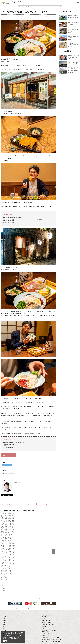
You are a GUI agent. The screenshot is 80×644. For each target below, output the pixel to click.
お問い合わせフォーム (12, 636)
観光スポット (6, 566)
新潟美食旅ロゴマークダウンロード (50, 577)
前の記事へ (8, 504)
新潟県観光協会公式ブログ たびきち (15, 549)
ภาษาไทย (44, 597)
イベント (5, 570)
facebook (5, 587)
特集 (4, 559)
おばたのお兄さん (19, 483)
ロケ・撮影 (10, 632)
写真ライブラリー (11, 625)
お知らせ (5, 577)
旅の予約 (5, 572)
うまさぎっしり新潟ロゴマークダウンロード (53, 579)
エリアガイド (6, 561)
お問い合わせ (45, 605)
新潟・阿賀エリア (7, 465)
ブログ (5, 593)
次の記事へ (48, 504)
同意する (5, 641)
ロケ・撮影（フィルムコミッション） (51, 581)
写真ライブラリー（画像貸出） (49, 570)
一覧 (28, 504)
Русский (44, 595)
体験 (4, 568)
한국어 (43, 589)
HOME (4, 549)
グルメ (4, 474)
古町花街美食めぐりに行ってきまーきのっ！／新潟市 (36, 549)
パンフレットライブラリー (48, 574)
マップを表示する (6, 455)
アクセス (5, 574)
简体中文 (44, 591)
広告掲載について (46, 566)
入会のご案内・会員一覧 (48, 564)
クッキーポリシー (7, 639)
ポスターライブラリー (47, 575)
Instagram (6, 591)
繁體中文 (44, 593)
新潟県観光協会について (48, 562)
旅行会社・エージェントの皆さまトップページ (53, 559)
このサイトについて (47, 561)
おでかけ (11, 474)
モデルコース (6, 564)
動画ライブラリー (46, 572)
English (44, 587)
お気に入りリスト (7, 575)
